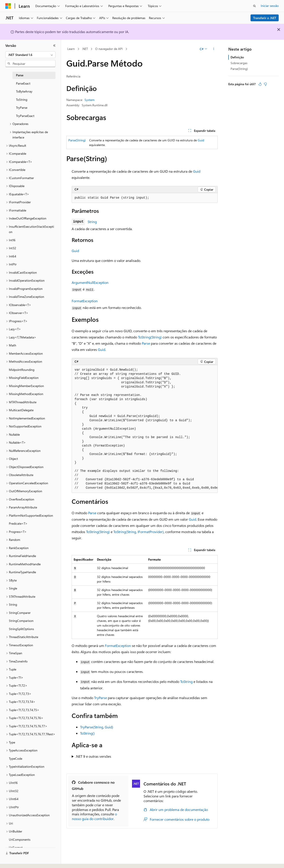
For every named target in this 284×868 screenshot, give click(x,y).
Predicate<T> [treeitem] (18, 523)
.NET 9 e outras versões (93, 756)
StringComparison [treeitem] (21, 621)
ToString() (87, 733)
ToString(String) (150, 337)
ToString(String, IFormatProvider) (139, 532)
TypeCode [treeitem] (16, 758)
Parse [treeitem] (20, 75)
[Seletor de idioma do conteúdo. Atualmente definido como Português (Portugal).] (24, 861)
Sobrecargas (239, 63)
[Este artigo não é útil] (265, 84)
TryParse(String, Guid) (97, 727)
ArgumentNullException (90, 282)
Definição (237, 57)
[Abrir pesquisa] (254, 6)
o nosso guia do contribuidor (94, 816)
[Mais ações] (214, 49)
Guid (201, 140)
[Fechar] (54, 45)
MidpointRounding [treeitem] (22, 370)
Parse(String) (77, 140)
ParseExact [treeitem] (23, 83)
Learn (71, 49)
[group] (145, 429)
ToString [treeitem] (22, 100)
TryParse (101, 698)
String (92, 222)
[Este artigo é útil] (260, 84)
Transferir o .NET (265, 18)
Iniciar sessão (270, 6)
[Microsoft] (8, 6)
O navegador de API (109, 49)
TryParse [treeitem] (22, 108)
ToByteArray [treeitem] (24, 91)
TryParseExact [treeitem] (25, 116)
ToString (186, 681)
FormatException (85, 301)
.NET (85, 49)
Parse (146, 343)
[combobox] (30, 55)
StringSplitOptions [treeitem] (21, 629)
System (90, 100)
